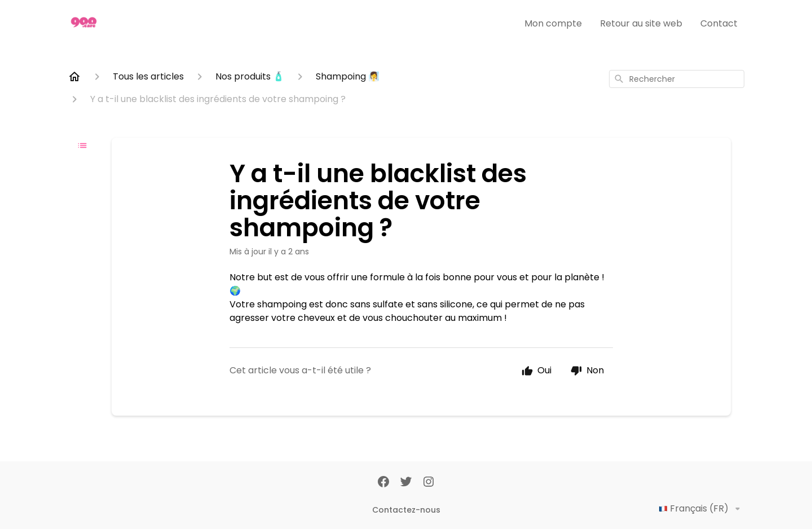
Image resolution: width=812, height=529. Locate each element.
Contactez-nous (406, 510)
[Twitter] (406, 483)
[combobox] (677, 79)
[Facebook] (383, 483)
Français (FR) (701, 509)
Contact (719, 23)
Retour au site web (641, 23)
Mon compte (553, 23)
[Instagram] (429, 483)
